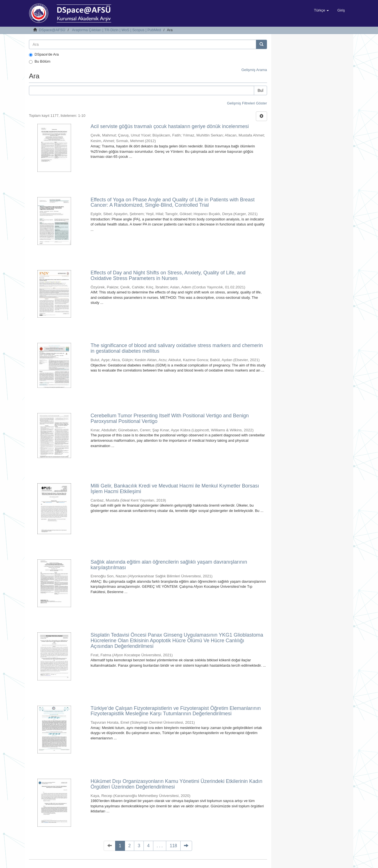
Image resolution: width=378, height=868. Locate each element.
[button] (321, 10)
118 (173, 846)
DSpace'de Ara (44, 54)
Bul (260, 90)
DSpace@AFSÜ (52, 30)
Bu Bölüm (40, 61)
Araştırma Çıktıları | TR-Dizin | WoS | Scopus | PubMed (116, 30)
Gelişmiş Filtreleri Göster (247, 103)
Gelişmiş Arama (254, 70)
